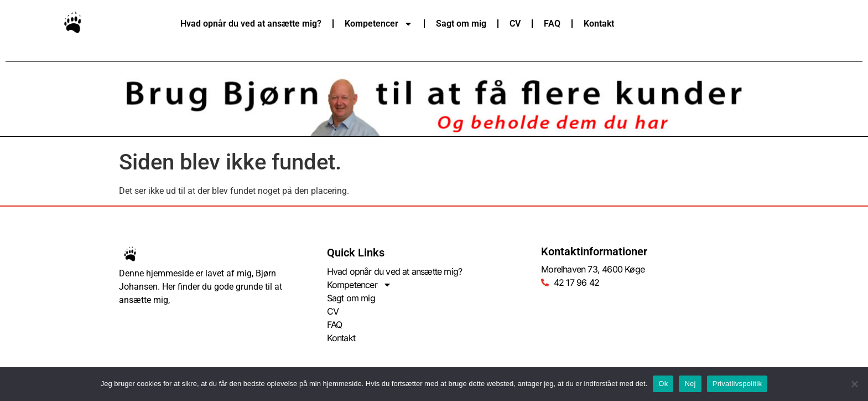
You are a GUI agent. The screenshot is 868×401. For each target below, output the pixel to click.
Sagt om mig (461, 24)
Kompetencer (379, 24)
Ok (663, 384)
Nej (690, 384)
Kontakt (599, 24)
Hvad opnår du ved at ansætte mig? (251, 24)
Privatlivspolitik (737, 384)
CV (515, 24)
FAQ (552, 24)
